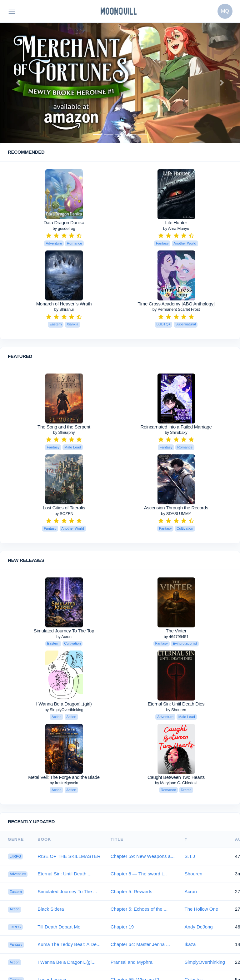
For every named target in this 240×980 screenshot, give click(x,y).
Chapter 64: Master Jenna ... (140, 944)
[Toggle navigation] (12, 11)
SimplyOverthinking (205, 962)
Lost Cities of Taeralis (64, 508)
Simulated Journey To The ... (67, 891)
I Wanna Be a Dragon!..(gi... (66, 962)
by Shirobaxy (176, 432)
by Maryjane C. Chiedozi (176, 783)
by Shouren (176, 710)
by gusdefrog (64, 228)
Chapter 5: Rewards (131, 891)
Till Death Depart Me (59, 927)
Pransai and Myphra (132, 962)
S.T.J (190, 856)
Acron (191, 891)
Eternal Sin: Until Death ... (65, 874)
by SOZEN (64, 514)
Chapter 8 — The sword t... (139, 874)
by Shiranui (64, 309)
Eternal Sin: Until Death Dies (176, 704)
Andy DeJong (199, 927)
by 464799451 (176, 637)
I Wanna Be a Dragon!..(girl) (64, 704)
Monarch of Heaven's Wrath (64, 304)
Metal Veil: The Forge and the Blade (64, 777)
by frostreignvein (64, 783)
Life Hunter (176, 223)
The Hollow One (202, 909)
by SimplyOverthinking (64, 710)
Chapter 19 (122, 927)
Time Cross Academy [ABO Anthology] (176, 304)
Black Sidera (51, 909)
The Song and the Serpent (64, 427)
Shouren (194, 874)
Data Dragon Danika (64, 223)
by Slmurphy (64, 432)
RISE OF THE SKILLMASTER (69, 856)
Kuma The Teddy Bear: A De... (69, 944)
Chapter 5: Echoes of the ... (139, 909)
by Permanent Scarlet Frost (176, 309)
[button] (18, 83)
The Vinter (176, 631)
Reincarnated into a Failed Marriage (176, 427)
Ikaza (190, 944)
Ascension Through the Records (176, 508)
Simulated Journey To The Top (64, 631)
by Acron (64, 637)
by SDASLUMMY (176, 514)
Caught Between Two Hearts (176, 777)
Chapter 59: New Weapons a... (143, 856)
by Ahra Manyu (176, 228)
